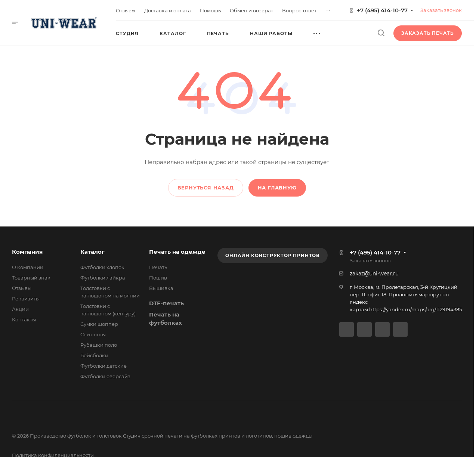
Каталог (92, 252)
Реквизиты (26, 299)
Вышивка (161, 288)
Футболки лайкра (103, 278)
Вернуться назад (206, 188)
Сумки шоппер (99, 324)
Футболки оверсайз (105, 376)
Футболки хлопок (102, 267)
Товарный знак (31, 278)
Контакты (24, 319)
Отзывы (22, 288)
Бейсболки (94, 355)
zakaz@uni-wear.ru (374, 274)
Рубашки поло (99, 345)
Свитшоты (93, 334)
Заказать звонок (441, 10)
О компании (28, 267)
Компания (27, 252)
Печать (158, 267)
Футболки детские (103, 366)
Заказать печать (428, 33)
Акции (20, 309)
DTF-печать (166, 303)
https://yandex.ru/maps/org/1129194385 (415, 309)
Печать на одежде (177, 252)
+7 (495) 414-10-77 (382, 10)
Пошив (158, 278)
